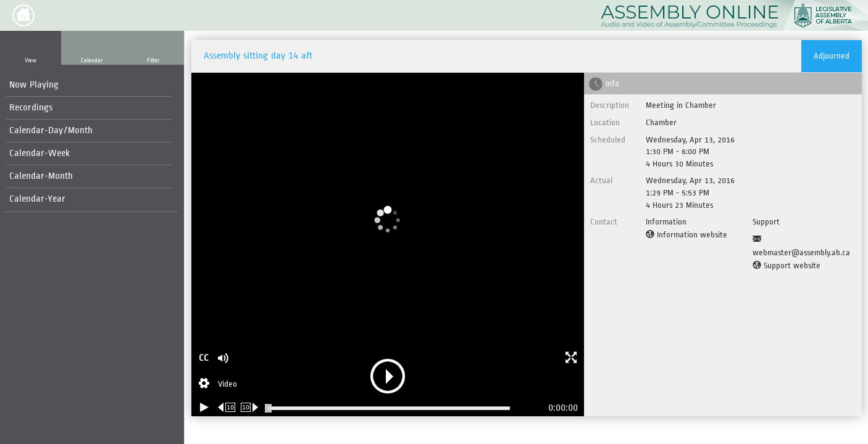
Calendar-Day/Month (51, 130)
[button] (23, 15)
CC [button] (204, 358)
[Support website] (787, 266)
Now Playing (34, 85)
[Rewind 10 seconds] (227, 407)
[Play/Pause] (204, 407)
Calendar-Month (41, 176)
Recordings (31, 108)
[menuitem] (89, 85)
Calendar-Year (37, 199)
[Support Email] (804, 246)
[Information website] (686, 235)
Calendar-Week (40, 153)
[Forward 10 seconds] (250, 407)
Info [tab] (612, 84)
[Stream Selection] (218, 385)
